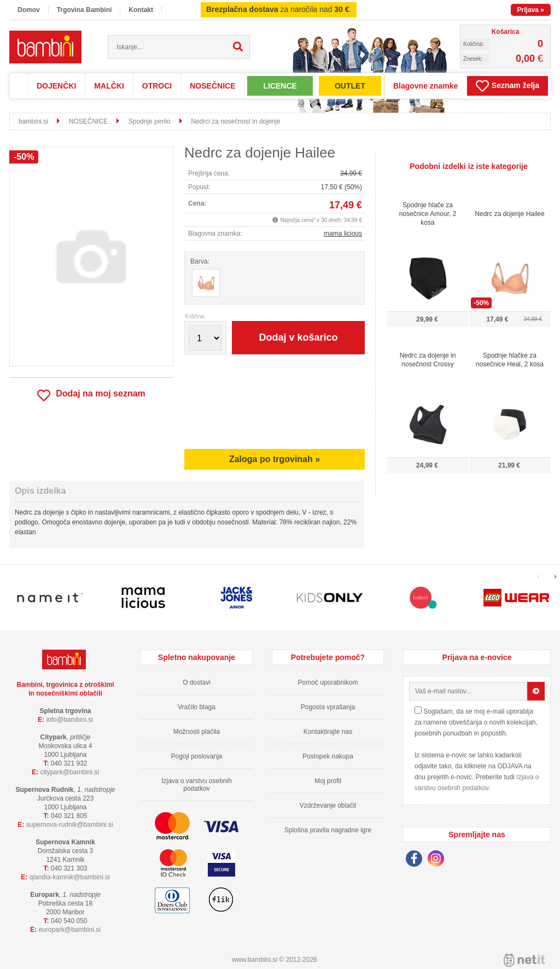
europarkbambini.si (69, 930)
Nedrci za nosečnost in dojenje (235, 121)
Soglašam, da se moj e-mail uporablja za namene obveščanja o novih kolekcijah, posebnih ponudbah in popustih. (476, 722)
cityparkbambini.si (69, 772)
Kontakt (141, 10)
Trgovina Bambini (84, 10)
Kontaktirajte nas (328, 732)
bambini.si (33, 121)
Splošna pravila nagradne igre (328, 830)
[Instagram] (439, 860)
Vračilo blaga (197, 707)
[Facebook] (417, 860)
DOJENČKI (56, 86)
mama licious (343, 234)
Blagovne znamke (425, 86)
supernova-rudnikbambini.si (70, 825)
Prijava (531, 10)
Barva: (200, 261)
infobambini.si (69, 720)
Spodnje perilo (150, 121)
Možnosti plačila (197, 732)
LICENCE (280, 86)
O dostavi (197, 682)
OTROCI (157, 86)
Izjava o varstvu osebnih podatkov (197, 785)
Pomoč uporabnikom (328, 682)
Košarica (506, 32)
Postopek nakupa (328, 756)
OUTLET (350, 86)
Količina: (195, 317)
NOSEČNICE (212, 86)
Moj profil (328, 781)
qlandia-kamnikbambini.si (70, 877)
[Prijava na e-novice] (536, 691)
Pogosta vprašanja (328, 707)
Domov (29, 10)
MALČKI (109, 86)
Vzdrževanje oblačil (328, 805)
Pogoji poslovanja (196, 756)
